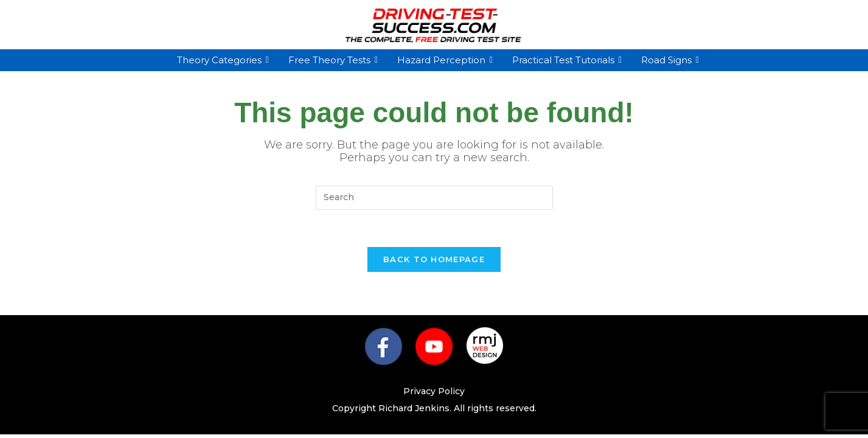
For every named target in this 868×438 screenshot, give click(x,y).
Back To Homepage (434, 259)
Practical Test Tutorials (565, 60)
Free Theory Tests (331, 60)
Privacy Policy (434, 391)
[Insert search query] (434, 198)
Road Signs (668, 60)
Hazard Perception (443, 60)
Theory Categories (221, 60)
